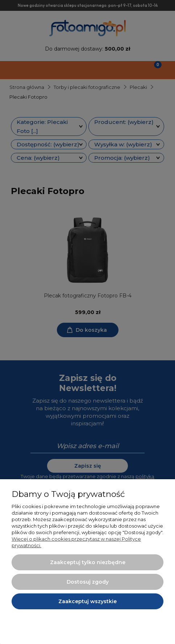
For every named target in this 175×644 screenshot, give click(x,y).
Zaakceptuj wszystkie (87, 601)
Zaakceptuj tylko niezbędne (88, 562)
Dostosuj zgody (88, 582)
